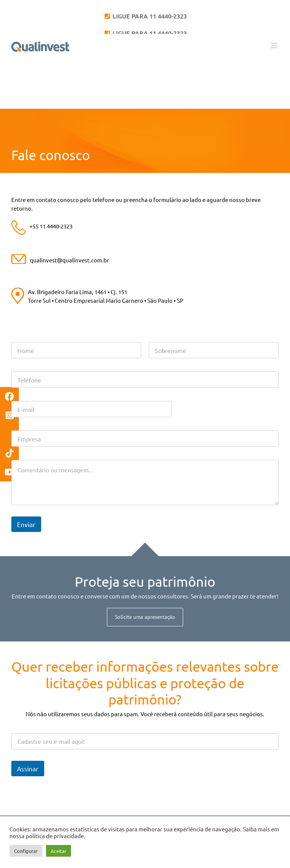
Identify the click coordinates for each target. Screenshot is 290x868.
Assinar (28, 769)
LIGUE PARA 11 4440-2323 (149, 16)
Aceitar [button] (59, 851)
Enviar (26, 524)
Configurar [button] (26, 851)
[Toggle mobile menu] (275, 45)
